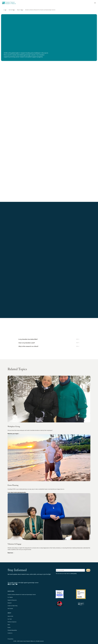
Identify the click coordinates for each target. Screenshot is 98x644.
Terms (12, 639)
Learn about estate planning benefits (17, 492)
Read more (11, 553)
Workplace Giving (14, 427)
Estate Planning (13, 486)
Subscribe (88, 570)
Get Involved (12, 10)
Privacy (9, 639)
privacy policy (74, 574)
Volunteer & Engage (14, 544)
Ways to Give (20, 10)
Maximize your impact (14, 434)
